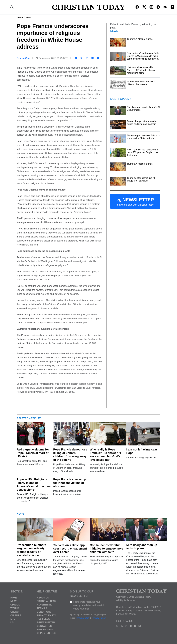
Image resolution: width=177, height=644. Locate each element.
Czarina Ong (23, 58)
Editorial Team (47, 601)
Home (20, 17)
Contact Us (44, 626)
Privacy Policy (46, 615)
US (12, 622)
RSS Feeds (43, 619)
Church (15, 612)
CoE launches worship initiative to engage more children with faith (107, 549)
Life (13, 619)
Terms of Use (82, 618)
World (15, 608)
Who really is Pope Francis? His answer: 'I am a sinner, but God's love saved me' (105, 455)
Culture (16, 615)
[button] (5, 8)
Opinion (15, 605)
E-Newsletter (46, 622)
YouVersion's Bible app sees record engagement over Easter (70, 549)
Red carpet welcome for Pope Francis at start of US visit (33, 453)
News (29, 17)
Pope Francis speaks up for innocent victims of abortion (70, 483)
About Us (43, 598)
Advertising (45, 605)
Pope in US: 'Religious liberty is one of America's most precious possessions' (34, 485)
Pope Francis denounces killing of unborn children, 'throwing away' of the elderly (70, 455)
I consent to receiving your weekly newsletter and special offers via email (88, 605)
